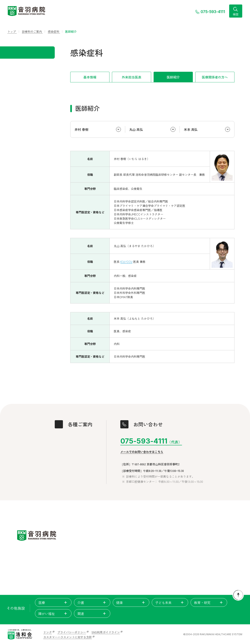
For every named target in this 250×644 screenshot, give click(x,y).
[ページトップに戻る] (238, 595)
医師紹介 (173, 77)
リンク (48, 632)
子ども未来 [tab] (170, 603)
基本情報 (90, 77)
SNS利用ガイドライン (106, 632)
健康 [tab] (131, 603)
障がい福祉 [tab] (53, 614)
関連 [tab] (92, 614)
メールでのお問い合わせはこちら (142, 452)
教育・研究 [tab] (209, 603)
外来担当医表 (131, 77)
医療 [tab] (53, 603)
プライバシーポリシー (72, 632)
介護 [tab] (92, 603)
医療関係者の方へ (215, 77)
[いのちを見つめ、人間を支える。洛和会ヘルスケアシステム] (20, 634)
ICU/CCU (126, 262)
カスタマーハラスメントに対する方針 (68, 637)
